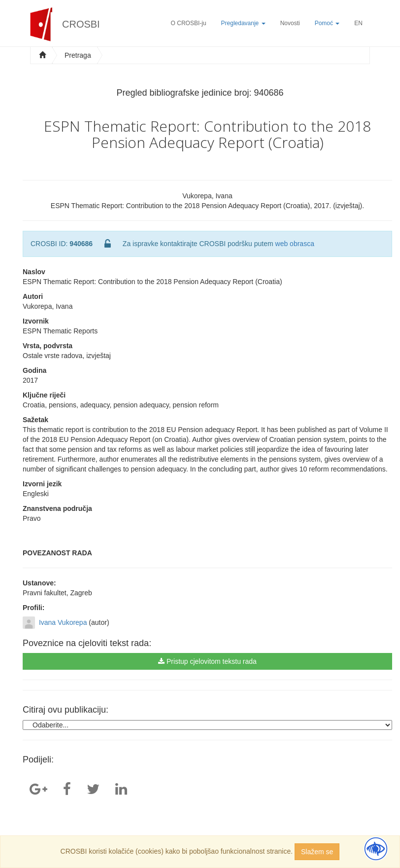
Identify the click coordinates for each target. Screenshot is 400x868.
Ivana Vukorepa (63, 622)
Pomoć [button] (327, 23)
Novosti (290, 23)
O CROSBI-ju (189, 23)
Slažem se (317, 852)
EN (358, 23)
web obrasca (295, 244)
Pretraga (78, 55)
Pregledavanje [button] (243, 23)
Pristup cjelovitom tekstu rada (207, 661)
